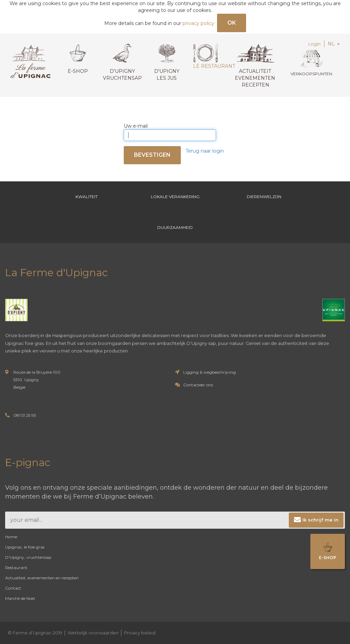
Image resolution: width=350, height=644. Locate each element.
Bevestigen (152, 155)
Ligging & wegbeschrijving (210, 372)
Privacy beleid (140, 633)
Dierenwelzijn (264, 197)
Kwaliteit (86, 197)
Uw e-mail (136, 126)
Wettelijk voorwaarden (93, 633)
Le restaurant (212, 56)
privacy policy (198, 23)
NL (334, 44)
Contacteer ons (198, 385)
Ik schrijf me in (320, 520)
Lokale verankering (175, 197)
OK (232, 23)
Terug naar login (205, 151)
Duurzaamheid (175, 227)
